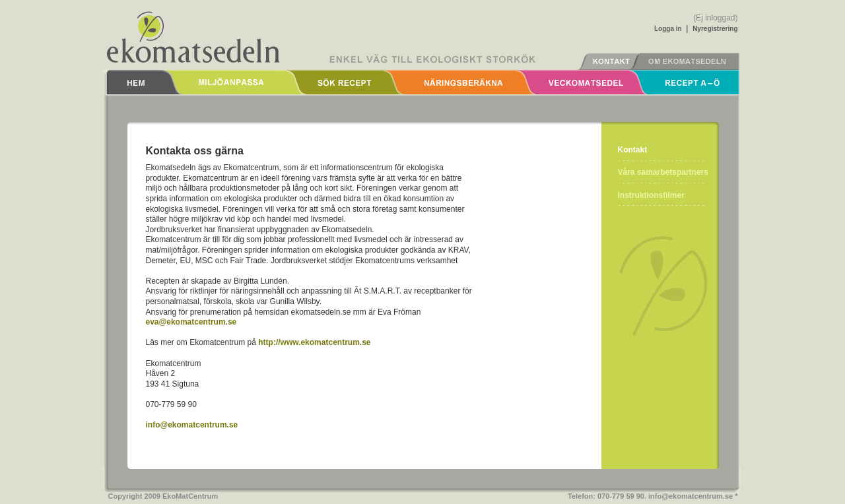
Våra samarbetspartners (663, 172)
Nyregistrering (715, 29)
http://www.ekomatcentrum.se (314, 342)
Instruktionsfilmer (651, 195)
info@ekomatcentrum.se (192, 425)
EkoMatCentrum (190, 496)
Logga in (668, 29)
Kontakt (633, 150)
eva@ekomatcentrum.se (191, 322)
